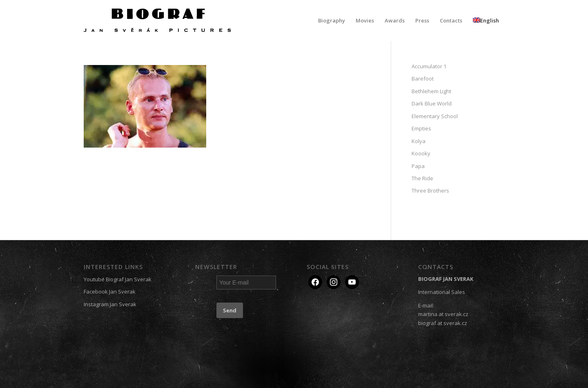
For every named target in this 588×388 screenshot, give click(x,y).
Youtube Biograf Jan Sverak (118, 279)
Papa (418, 166)
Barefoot (423, 78)
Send (230, 310)
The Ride (422, 178)
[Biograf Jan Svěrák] (157, 20)
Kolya (419, 141)
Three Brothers (430, 191)
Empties (421, 128)
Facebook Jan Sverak (110, 292)
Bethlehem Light (431, 91)
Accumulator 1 (429, 66)
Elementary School (435, 116)
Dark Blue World (432, 103)
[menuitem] (332, 20)
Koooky (421, 153)
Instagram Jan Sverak (110, 304)
